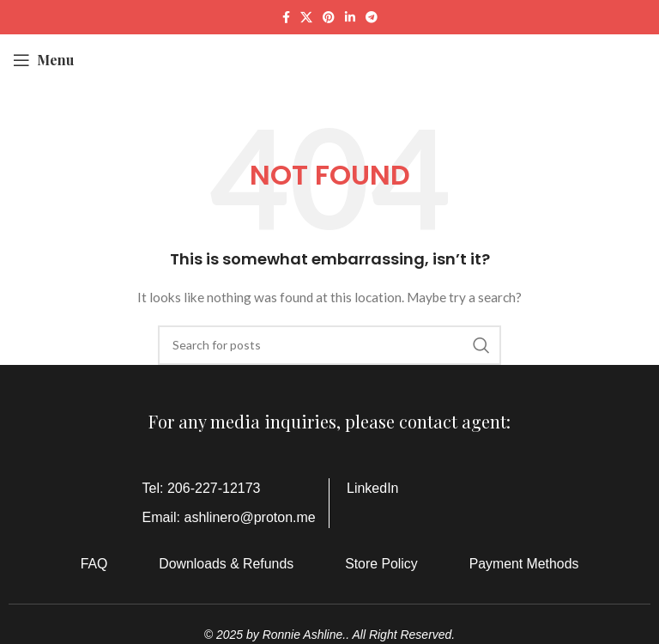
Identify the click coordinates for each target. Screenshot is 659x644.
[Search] (329, 345)
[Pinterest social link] (329, 17)
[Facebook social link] (286, 17)
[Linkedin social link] (350, 17)
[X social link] (306, 17)
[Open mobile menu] (43, 60)
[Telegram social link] (372, 17)
